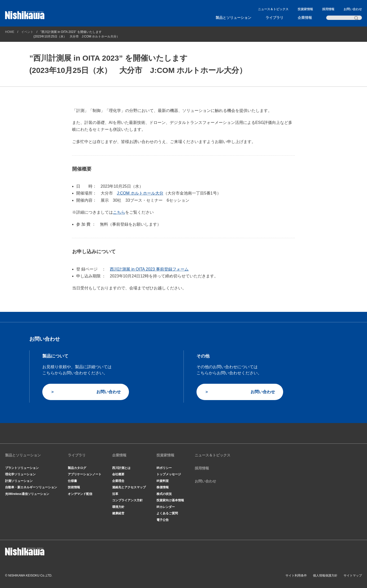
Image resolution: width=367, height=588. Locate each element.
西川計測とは (121, 468)
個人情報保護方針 (325, 576)
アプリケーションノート (85, 474)
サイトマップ (353, 576)
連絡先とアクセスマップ (129, 487)
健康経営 (118, 513)
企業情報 (305, 18)
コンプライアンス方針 (127, 500)
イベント (27, 32)
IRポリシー (164, 468)
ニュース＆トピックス (273, 9)
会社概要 (118, 474)
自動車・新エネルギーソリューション (31, 487)
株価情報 (163, 487)
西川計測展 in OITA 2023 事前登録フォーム (149, 269)
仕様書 (72, 481)
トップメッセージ (169, 474)
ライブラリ (274, 18)
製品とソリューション (233, 18)
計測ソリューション (19, 481)
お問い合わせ (353, 9)
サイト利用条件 (296, 576)
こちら (119, 212)
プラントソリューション (22, 468)
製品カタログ (77, 468)
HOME (10, 32)
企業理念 (118, 481)
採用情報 (328, 9)
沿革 (115, 494)
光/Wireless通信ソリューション (27, 494)
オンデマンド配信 (80, 494)
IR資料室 (163, 481)
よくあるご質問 (167, 513)
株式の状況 (164, 494)
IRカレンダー (166, 507)
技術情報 (74, 487)
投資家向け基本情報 (170, 500)
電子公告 (163, 520)
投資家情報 (305, 9)
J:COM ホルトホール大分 (140, 193)
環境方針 (118, 507)
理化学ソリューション (20, 474)
